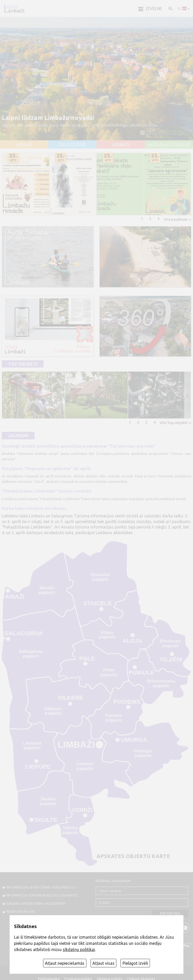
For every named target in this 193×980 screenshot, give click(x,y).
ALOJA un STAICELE (169, 145)
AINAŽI (24, 145)
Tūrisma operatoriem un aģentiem (35, 904)
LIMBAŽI (121, 145)
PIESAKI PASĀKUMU (21, 912)
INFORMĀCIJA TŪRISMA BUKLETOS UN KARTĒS (42, 895)
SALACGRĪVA (72, 145)
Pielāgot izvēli (135, 963)
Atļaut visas (103, 963)
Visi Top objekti (174, 423)
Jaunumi (18, 436)
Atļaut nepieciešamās (65, 963)
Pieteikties (170, 913)
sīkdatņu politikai (79, 950)
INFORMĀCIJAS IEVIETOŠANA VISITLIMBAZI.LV (41, 887)
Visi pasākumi (175, 219)
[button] (142, 133)
